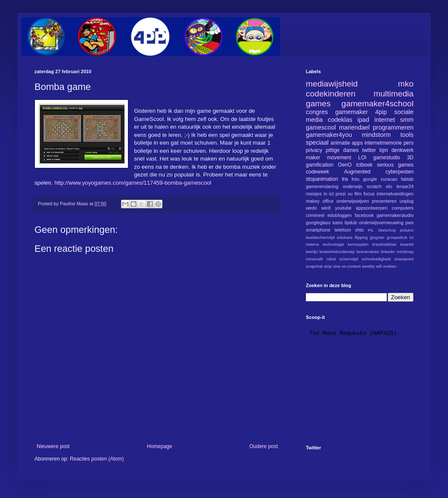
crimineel (315, 215)
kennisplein (358, 244)
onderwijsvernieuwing (381, 223)
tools (407, 135)
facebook (364, 215)
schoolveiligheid (376, 259)
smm (407, 120)
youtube (343, 208)
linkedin (388, 252)
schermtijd (349, 259)
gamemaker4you (329, 135)
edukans (345, 237)
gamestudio (387, 158)
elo (389, 186)
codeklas (340, 120)
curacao (389, 179)
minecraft (314, 259)
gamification (320, 165)
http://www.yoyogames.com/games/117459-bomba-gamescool (133, 183)
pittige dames (342, 150)
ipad (363, 120)
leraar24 (405, 186)
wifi (379, 266)
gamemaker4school (378, 104)
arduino (407, 230)
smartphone (318, 230)
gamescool (321, 127)
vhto (359, 230)
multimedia (394, 94)
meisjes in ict (320, 194)
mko (406, 84)
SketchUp (387, 230)
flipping (361, 237)
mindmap (405, 252)
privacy (314, 150)
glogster (377, 237)
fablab (407, 179)
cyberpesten (400, 172)
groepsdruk (397, 237)
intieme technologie (325, 244)
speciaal (317, 142)
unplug (407, 201)
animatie (340, 143)
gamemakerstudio (395, 215)
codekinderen (331, 94)
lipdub (351, 223)
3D (410, 158)
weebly (368, 266)
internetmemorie (383, 143)
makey (313, 201)
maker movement (328, 158)
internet (385, 120)
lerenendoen (368, 252)
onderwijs (353, 186)
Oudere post (264, 446)
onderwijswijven (353, 201)
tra (345, 179)
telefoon (342, 230)
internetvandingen (395, 194)
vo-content (351, 266)
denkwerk (403, 150)
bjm (384, 150)
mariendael (354, 127)
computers (403, 208)
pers (409, 143)
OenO (345, 165)
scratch (374, 186)
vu (350, 194)
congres (317, 112)
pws (409, 223)
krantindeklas (384, 244)
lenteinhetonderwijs (337, 252)
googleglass (318, 223)
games (318, 104)
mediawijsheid (332, 84)
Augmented (357, 172)
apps (357, 143)
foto (355, 179)
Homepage (160, 446)
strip (328, 266)
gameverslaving (322, 186)
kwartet (407, 244)
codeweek (317, 172)
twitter (369, 150)
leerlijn (312, 252)
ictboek (364, 165)
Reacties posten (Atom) (97, 459)
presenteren (384, 201)
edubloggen (339, 215)
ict (411, 237)
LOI (362, 158)
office (328, 201)
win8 (326, 208)
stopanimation (322, 179)
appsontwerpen (372, 208)
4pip (381, 112)
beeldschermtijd (320, 237)
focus (369, 194)
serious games (395, 165)
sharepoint (404, 259)
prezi (341, 194)
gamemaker (352, 112)
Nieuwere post (53, 446)
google (370, 179)
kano (338, 223)
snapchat (314, 266)
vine (336, 266)
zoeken (390, 266)
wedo (311, 208)
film (358, 194)
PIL (371, 230)
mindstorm (376, 135)
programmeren (393, 127)
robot (331, 259)
